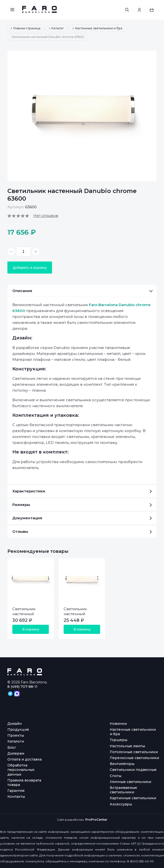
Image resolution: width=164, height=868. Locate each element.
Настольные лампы (127, 746)
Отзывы (82, 531)
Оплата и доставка (25, 759)
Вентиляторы (122, 764)
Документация (82, 518)
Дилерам (16, 753)
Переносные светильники (134, 758)
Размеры (82, 505)
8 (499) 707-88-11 (22, 687)
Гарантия (16, 791)
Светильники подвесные (133, 770)
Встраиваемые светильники (123, 790)
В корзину (31, 629)
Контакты (16, 797)
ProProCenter (96, 820)
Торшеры (118, 740)
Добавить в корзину (30, 268)
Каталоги (16, 741)
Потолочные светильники (134, 752)
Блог (12, 747)
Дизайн (15, 724)
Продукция (18, 729)
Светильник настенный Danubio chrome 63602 (28, 616)
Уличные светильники (130, 782)
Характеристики (82, 491)
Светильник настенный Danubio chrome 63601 (80, 616)
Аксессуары (121, 804)
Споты (116, 776)
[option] (82, 116)
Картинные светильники (133, 798)
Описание (82, 291)
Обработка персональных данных (21, 770)
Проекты (16, 735)
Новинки (118, 724)
